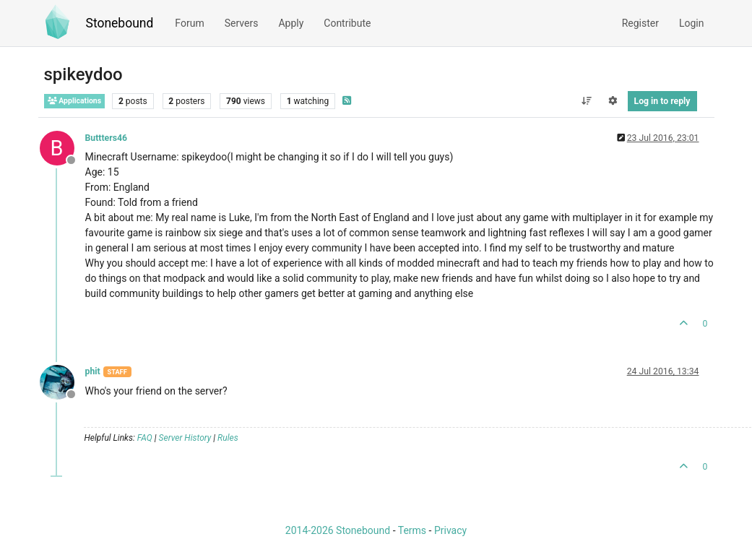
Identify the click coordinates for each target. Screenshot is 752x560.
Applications (75, 101)
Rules (228, 438)
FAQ (145, 438)
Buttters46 (107, 138)
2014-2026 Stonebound (338, 530)
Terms (412, 530)
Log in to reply (662, 101)
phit (93, 371)
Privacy (450, 530)
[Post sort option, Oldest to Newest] (586, 101)
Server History (185, 438)
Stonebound (120, 23)
